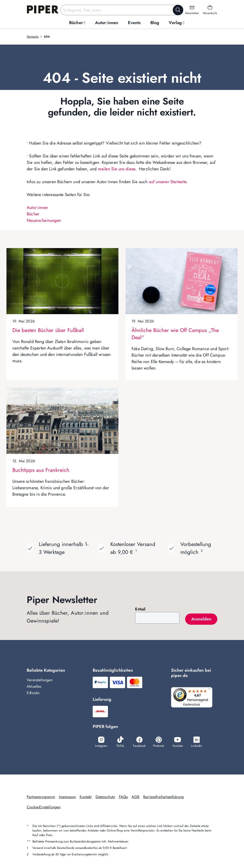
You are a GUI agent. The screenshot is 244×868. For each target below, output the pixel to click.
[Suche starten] (178, 10)
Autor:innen (37, 208)
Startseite (33, 37)
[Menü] (211, 690)
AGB (135, 797)
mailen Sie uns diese (117, 169)
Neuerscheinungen (44, 220)
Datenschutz (105, 797)
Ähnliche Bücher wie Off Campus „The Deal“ (175, 334)
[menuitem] (77, 23)
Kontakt (86, 797)
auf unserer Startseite (168, 182)
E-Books (33, 693)
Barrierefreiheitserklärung (164, 797)
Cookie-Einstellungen (44, 807)
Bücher (33, 214)
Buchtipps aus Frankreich (41, 470)
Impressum (67, 797)
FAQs (123, 797)
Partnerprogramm (41, 797)
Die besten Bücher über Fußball (48, 330)
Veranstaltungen (40, 680)
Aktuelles (34, 686)
